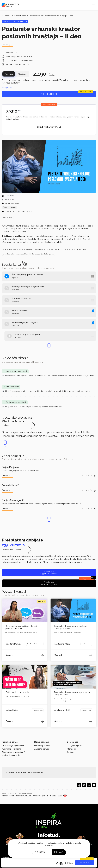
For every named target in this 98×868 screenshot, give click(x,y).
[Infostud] (49, 835)
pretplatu (27, 212)
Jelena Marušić (15, 644)
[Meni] (93, 5)
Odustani (40, 852)
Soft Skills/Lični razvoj (35, 644)
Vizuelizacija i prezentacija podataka (16, 254)
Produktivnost (20, 16)
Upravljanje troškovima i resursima (74, 249)
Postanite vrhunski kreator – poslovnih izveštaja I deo (72, 693)
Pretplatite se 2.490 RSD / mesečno (49, 573)
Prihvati (59, 852)
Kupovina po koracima (11, 749)
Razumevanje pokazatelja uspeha (47, 249)
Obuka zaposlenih (42, 746)
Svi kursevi (6, 16)
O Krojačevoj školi (74, 746)
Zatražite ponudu (42, 749)
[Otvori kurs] (25, 610)
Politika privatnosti (25, 793)
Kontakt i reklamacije (11, 755)
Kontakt (70, 752)
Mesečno (9, 74)
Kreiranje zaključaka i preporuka (43, 254)
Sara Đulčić (13, 710)
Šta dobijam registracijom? (13, 752)
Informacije (72, 749)
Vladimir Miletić (63, 644)
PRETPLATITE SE (85, 863)
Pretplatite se (67, 93)
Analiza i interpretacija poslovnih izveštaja (17, 249)
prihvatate (67, 843)
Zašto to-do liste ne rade (17, 692)
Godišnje (22, 74)
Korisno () (89, 476)
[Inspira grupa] (49, 820)
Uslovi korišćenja (9, 793)
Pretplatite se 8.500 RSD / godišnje (68, 582)
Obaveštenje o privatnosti (13, 746)
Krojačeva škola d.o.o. (42, 796)
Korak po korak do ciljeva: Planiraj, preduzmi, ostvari (21, 627)
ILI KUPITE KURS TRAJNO (49, 127)
